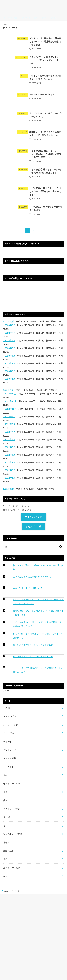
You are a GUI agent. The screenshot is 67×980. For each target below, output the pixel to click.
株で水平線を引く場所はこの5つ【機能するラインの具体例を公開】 (38, 636)
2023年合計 (8, 321)
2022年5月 (9, 447)
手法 (5, 792)
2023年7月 (9, 333)
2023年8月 (9, 325)
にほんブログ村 (33, 526)
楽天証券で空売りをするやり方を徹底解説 (33, 645)
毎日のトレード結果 (13, 834)
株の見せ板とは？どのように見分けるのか (33, 657)
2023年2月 (9, 371)
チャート (8, 742)
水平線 (6, 842)
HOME (6, 891)
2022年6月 (9, 439)
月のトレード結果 (12, 809)
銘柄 (5, 876)
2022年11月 (10, 401)
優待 (5, 775)
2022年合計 (8, 390)
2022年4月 (9, 455)
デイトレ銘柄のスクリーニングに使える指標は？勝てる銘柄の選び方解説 (38, 624)
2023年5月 (9, 348)
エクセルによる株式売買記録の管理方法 (32, 577)
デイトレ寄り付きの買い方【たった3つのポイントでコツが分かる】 (38, 670)
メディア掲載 (10, 758)
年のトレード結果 (12, 784)
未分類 (6, 817)
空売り (6, 859)
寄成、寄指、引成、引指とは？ (28, 588)
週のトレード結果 (12, 868)
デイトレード (10, 750)
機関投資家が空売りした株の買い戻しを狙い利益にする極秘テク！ (38, 613)
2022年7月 (9, 432)
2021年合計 (8, 489)
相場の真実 (9, 851)
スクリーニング (11, 725)
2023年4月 (9, 356)
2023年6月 (9, 340)
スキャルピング (11, 716)
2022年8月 (9, 424)
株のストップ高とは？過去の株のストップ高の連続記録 (38, 567)
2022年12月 (10, 394)
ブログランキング (33, 517)
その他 (6, 708)
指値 (5, 800)
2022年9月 (9, 417)
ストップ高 (9, 733)
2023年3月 (9, 363)
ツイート (7, 691)
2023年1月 (9, 379)
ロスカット (9, 767)
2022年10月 (10, 409)
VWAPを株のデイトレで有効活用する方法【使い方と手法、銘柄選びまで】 (38, 602)
